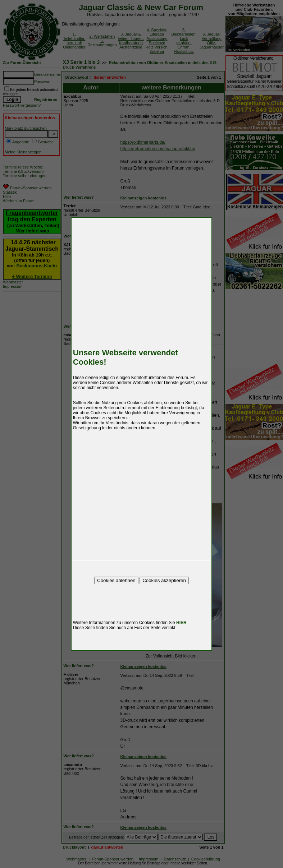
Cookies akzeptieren (164, 580)
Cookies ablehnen (116, 580)
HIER (181, 623)
